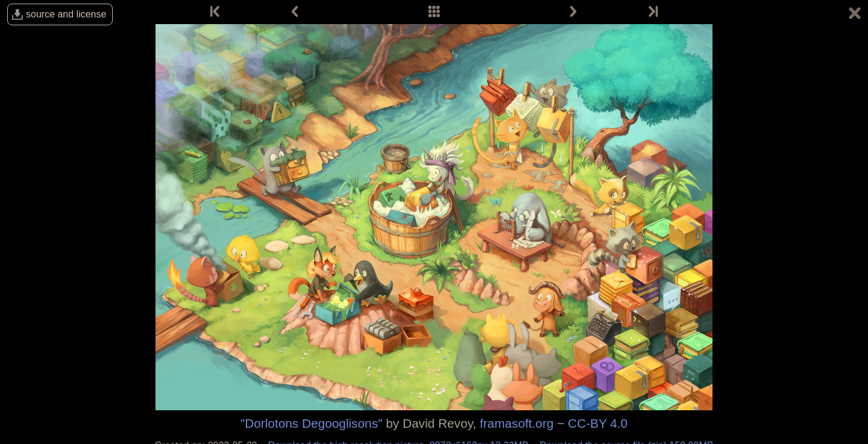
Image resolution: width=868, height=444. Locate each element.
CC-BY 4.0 (598, 423)
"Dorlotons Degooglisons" (312, 423)
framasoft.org (517, 423)
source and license (66, 14)
